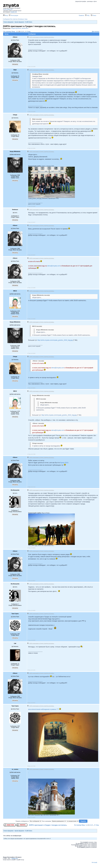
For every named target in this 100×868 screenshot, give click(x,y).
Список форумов (8, 22)
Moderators (25, 28)
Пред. (13, 31)
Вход (5, 15)
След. (29, 31)
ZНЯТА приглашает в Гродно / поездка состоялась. (48, 825)
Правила (81, 15)
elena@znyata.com (54, 266)
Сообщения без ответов (10, 19)
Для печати (96, 31)
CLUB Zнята (29, 22)
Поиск (93, 15)
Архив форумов (19, 22)
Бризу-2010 (64, 463)
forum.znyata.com (8, 9)
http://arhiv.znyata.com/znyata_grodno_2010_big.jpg (55, 340)
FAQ (87, 15)
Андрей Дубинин (16, 28)
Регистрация (13, 15)
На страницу (7, 31)
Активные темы (23, 19)
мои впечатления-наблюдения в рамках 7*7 (44, 709)
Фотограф (94, 862)
